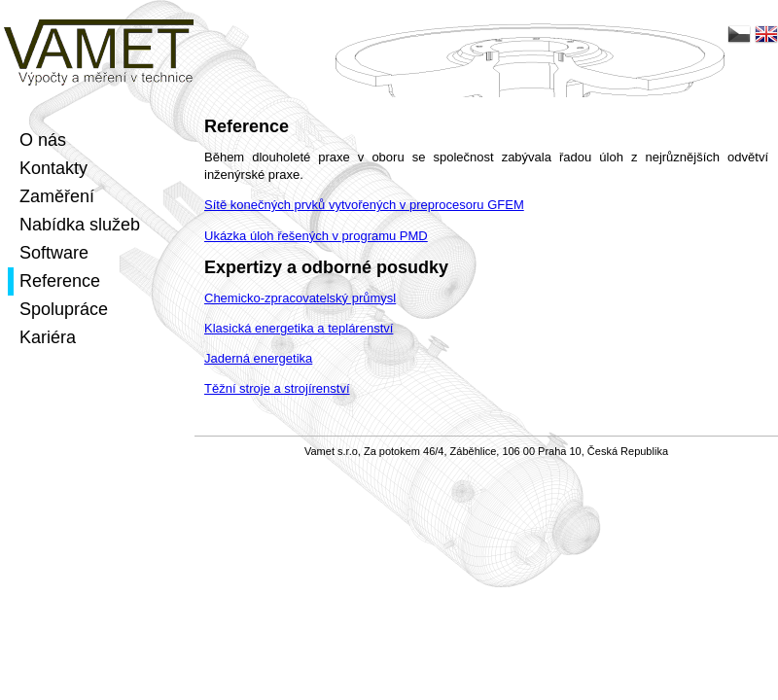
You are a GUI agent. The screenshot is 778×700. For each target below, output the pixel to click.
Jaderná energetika (258, 358)
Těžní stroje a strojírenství (277, 388)
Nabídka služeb (80, 225)
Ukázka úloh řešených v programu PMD (316, 236)
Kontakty (53, 168)
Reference (60, 281)
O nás (43, 140)
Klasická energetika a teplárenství (299, 328)
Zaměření (57, 196)
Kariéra (48, 337)
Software (54, 253)
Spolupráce (64, 309)
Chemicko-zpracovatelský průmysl (300, 298)
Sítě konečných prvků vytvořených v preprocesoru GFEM (364, 205)
